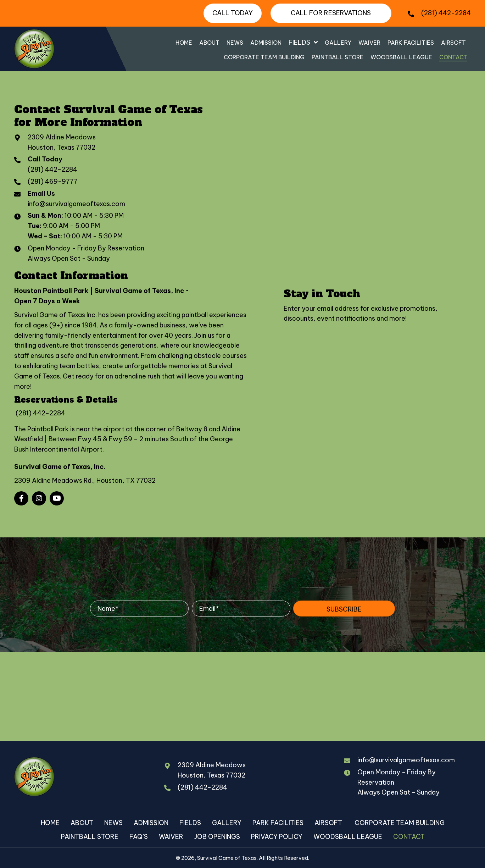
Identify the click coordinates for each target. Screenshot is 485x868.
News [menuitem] (113, 823)
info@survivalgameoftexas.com (76, 204)
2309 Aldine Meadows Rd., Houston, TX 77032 (85, 480)
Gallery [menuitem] (227, 823)
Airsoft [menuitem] (329, 823)
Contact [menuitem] (409, 837)
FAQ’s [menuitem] (139, 837)
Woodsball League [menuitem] (348, 837)
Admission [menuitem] (151, 823)
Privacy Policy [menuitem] (277, 837)
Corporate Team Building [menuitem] (400, 823)
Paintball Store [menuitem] (90, 837)
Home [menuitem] (50, 823)
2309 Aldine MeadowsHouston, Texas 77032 (212, 770)
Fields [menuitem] (190, 823)
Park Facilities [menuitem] (278, 823)
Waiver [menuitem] (171, 837)
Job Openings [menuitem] (217, 837)
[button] (21, 498)
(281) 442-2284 (446, 13)
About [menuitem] (82, 823)
